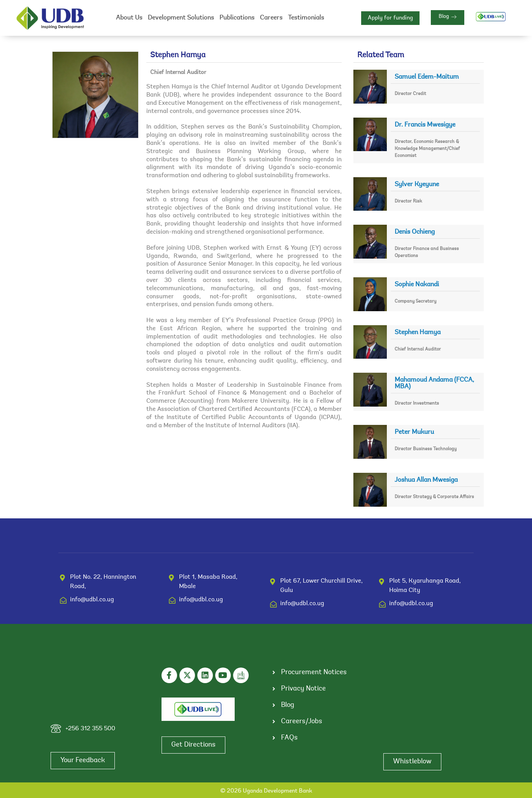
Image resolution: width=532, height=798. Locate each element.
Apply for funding (390, 18)
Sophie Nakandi (417, 284)
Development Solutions (181, 18)
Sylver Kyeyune (417, 184)
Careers (271, 18)
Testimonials (306, 18)
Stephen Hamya (418, 332)
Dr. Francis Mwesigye (425, 125)
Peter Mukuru (414, 432)
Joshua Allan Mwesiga (426, 480)
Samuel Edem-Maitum (427, 77)
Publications (237, 18)
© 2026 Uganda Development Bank (266, 791)
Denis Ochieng (415, 232)
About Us (129, 18)
